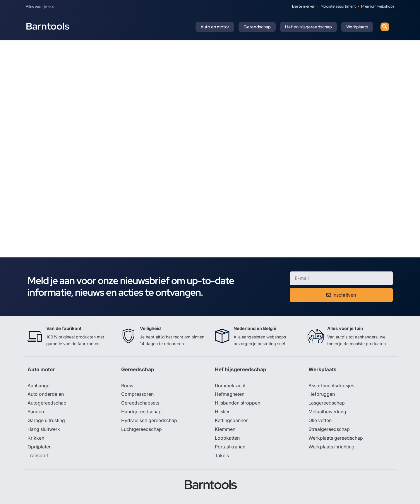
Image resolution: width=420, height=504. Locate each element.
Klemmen (225, 430)
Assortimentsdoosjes (331, 386)
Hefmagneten (230, 395)
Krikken (36, 438)
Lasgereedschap (327, 403)
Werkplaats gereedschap (336, 438)
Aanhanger (39, 386)
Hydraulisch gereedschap (149, 421)
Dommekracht (230, 386)
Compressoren (137, 395)
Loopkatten (227, 438)
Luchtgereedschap (142, 430)
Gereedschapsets (140, 403)
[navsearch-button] (385, 27)
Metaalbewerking (327, 412)
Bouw (127, 386)
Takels (222, 456)
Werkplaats (357, 27)
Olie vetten (320, 421)
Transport (38, 456)
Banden (36, 412)
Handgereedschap (141, 412)
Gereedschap (257, 27)
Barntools (48, 26)
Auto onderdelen (46, 395)
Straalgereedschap (329, 430)
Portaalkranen (230, 447)
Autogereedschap (47, 403)
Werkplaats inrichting (332, 447)
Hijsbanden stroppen (238, 403)
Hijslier (222, 412)
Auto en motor (215, 27)
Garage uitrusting (46, 421)
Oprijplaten (40, 447)
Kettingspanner (231, 421)
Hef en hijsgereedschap (308, 27)
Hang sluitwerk (44, 430)
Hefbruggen (322, 395)
